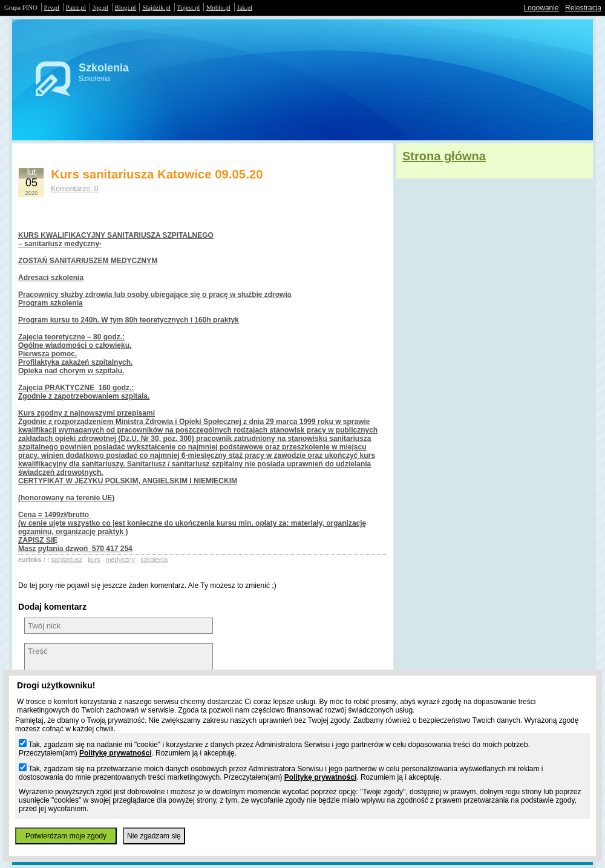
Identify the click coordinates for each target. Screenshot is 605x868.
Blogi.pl (126, 7)
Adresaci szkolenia (51, 278)
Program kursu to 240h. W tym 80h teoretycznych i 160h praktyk (129, 320)
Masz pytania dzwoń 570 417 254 (75, 549)
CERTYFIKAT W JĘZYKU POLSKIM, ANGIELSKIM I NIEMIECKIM (128, 481)
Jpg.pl (100, 7)
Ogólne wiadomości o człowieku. (75, 345)
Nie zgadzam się (154, 836)
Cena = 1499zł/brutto (54, 515)
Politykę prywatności (115, 753)
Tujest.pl (189, 7)
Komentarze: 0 (74, 189)
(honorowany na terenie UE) (66, 498)
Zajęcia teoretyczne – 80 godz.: (71, 337)
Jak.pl (245, 7)
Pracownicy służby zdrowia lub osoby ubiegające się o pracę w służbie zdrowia (155, 295)
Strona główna (444, 156)
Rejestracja (583, 8)
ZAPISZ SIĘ (38, 540)
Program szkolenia (51, 303)
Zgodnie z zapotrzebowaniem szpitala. (84, 396)
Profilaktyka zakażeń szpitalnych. (75, 362)
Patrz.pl (76, 7)
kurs (94, 560)
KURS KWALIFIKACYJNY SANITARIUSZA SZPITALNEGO (116, 235)
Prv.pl (52, 7)
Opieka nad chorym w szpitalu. (71, 371)
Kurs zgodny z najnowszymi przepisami (87, 413)
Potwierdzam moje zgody (66, 836)
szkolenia (154, 560)
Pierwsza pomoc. (47, 354)
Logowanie (541, 8)
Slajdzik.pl (156, 7)
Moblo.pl (218, 7)
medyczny (121, 560)
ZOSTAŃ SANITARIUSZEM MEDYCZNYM (88, 261)
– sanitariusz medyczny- (60, 244)
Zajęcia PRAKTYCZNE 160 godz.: (76, 388)
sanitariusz (67, 560)
